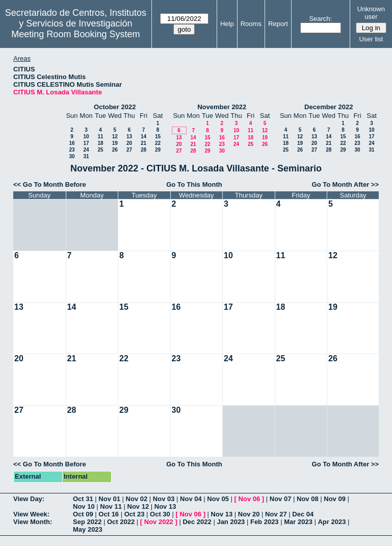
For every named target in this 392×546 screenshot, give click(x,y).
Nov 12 (138, 506)
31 (86, 156)
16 (72, 143)
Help (227, 24)
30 (72, 156)
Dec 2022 (197, 522)
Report (278, 24)
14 (143, 136)
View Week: (31, 514)
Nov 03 (164, 499)
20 (129, 143)
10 (86, 136)
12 (115, 136)
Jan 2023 (231, 522)
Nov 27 (276, 514)
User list (371, 39)
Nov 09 (335, 499)
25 (100, 150)
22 (158, 143)
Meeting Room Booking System (75, 34)
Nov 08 (308, 499)
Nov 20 (249, 514)
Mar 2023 (298, 522)
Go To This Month (194, 184)
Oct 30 (160, 514)
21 (143, 143)
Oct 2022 (121, 522)
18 (100, 143)
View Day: (29, 499)
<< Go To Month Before (50, 184)
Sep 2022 (87, 522)
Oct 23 (135, 514)
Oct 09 (83, 514)
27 (129, 150)
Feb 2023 (265, 522)
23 (72, 150)
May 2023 (88, 529)
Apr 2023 (332, 522)
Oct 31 (83, 499)
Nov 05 (218, 499)
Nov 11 (111, 506)
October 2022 (115, 107)
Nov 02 (137, 499)
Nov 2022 (159, 522)
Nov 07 (281, 499)
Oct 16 (109, 514)
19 (115, 143)
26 (115, 150)
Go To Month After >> (345, 184)
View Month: (33, 522)
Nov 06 (250, 499)
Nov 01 (109, 499)
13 (129, 136)
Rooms (251, 24)
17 (86, 143)
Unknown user (371, 13)
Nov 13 (165, 506)
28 (143, 150)
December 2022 (329, 107)
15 (158, 136)
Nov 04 (191, 499)
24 (86, 150)
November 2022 (222, 107)
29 (158, 150)
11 (100, 136)
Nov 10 (84, 506)
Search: (320, 19)
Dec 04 (303, 514)
